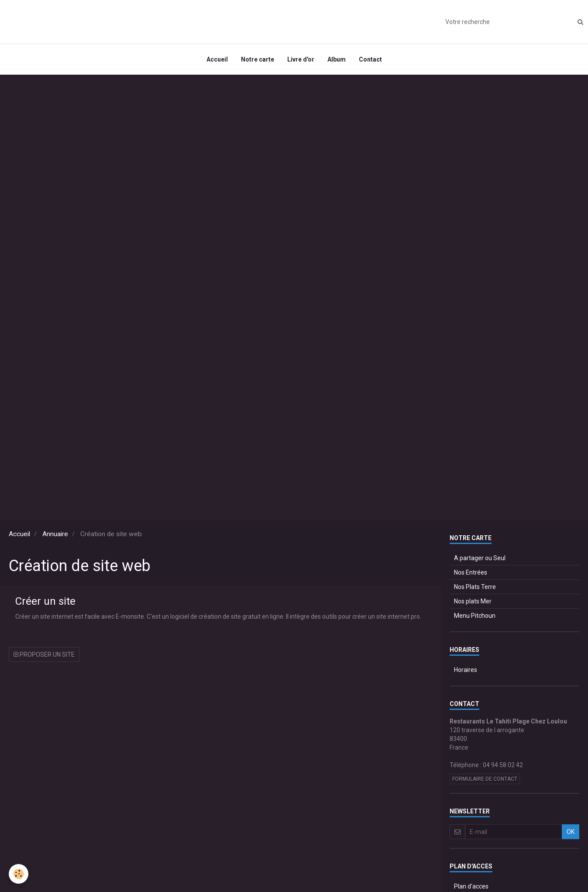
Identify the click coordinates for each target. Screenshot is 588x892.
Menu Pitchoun (475, 616)
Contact (370, 59)
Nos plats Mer (473, 601)
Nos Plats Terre (475, 587)
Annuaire (55, 534)
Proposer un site (44, 654)
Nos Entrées (471, 572)
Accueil (217, 59)
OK (571, 832)
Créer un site (45, 601)
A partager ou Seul (480, 558)
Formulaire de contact (485, 779)
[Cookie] (19, 874)
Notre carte (258, 59)
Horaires (466, 670)
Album (337, 59)
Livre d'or (301, 59)
